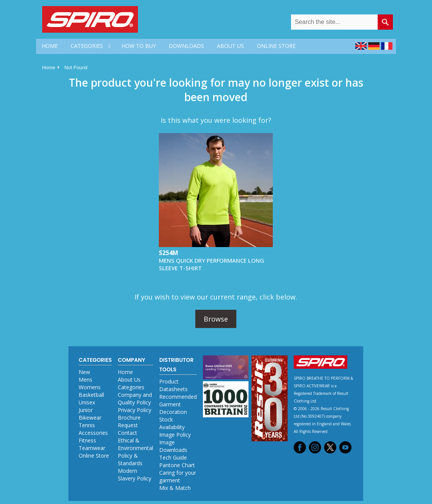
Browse (216, 319)
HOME (50, 46)
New (84, 372)
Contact (127, 433)
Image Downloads (173, 446)
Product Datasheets (173, 385)
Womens (90, 387)
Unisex (87, 402)
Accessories (93, 433)
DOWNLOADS (186, 46)
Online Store (94, 456)
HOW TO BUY (139, 46)
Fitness (87, 440)
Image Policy (175, 435)
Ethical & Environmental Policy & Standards (135, 452)
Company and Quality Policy (135, 399)
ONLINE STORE (276, 46)
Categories (131, 387)
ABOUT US (230, 46)
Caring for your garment (178, 476)
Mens (85, 380)
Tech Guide (173, 457)
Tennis (87, 425)
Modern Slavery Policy (135, 475)
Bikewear (90, 418)
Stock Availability (172, 423)
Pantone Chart (177, 465)
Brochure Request (129, 421)
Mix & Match (175, 488)
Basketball (91, 395)
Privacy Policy (135, 410)
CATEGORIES (87, 46)
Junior (86, 410)
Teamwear (92, 448)
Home (49, 67)
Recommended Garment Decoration (178, 404)
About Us (129, 380)
